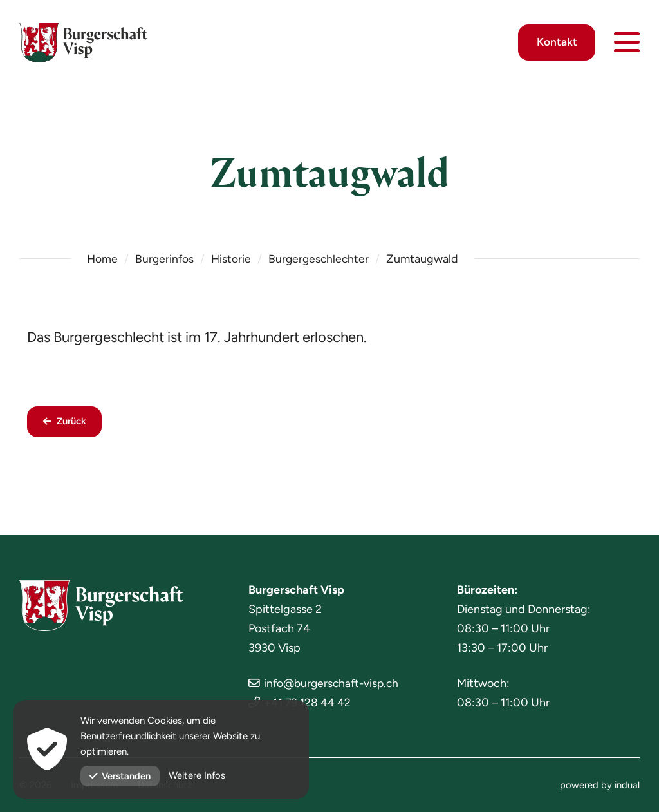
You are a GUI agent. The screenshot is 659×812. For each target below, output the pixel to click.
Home (103, 259)
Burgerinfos (166, 259)
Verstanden (120, 776)
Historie (233, 259)
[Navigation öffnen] (627, 45)
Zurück (73, 422)
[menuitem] (600, 785)
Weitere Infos (198, 776)
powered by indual (600, 785)
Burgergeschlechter (322, 259)
